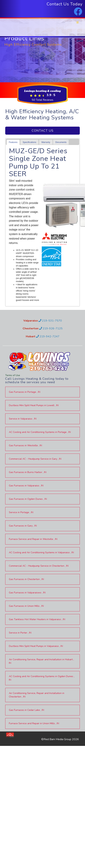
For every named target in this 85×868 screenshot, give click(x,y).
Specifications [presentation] (29, 142)
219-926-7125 (51, 328)
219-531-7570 (50, 321)
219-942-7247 (48, 336)
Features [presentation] (13, 142)
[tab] (13, 142)
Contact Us (43, 131)
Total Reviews (42, 100)
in (25, 392)
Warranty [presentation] (46, 142)
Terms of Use (13, 375)
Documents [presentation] (61, 142)
